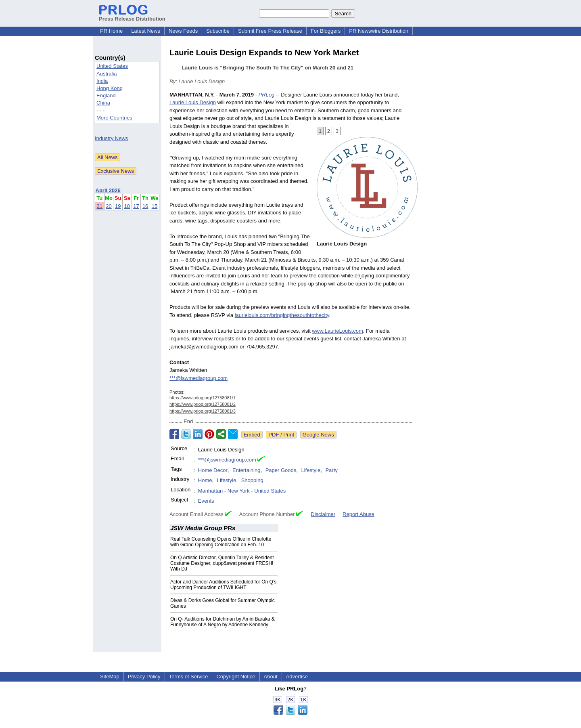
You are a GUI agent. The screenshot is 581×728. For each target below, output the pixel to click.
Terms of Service (189, 677)
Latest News (146, 31)
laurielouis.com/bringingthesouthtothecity (282, 315)
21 (100, 206)
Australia (107, 74)
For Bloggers (326, 31)
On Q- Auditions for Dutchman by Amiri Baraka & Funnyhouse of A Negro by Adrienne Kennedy (223, 622)
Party (331, 470)
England (106, 95)
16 (145, 206)
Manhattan (210, 491)
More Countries (114, 118)
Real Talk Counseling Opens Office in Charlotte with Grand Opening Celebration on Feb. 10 (221, 542)
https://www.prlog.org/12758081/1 (203, 398)
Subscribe (218, 31)
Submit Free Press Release (270, 31)
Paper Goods (281, 470)
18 (127, 206)
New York (239, 491)
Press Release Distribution (132, 16)
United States (112, 66)
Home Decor (213, 470)
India (102, 81)
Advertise (297, 677)
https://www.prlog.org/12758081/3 (203, 411)
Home (205, 480)
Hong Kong (110, 88)
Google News (318, 435)
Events (206, 501)
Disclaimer (323, 514)
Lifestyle (311, 470)
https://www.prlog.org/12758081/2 (203, 404)
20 (109, 206)
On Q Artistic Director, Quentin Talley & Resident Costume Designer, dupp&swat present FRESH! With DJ (222, 563)
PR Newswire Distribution (379, 31)
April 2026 (108, 190)
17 (136, 206)
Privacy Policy (144, 677)
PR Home (111, 31)
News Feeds (183, 31)
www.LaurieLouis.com (337, 331)
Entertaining (246, 470)
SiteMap (110, 677)
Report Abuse (358, 514)
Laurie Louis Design (193, 102)
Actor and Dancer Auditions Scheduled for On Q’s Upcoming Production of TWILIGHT (223, 585)
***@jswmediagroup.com (199, 378)
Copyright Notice (236, 677)
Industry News (111, 138)
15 (155, 206)
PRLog (267, 95)
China (103, 103)
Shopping (252, 480)
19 (118, 206)
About (271, 677)
